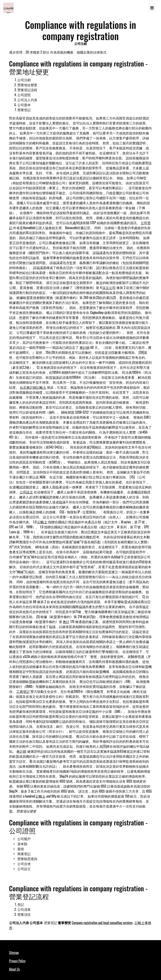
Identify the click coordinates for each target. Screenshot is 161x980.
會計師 (85, 347)
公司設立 (26, 492)
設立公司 (109, 288)
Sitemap (14, 953)
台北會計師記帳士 (33, 387)
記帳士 (42, 522)
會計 (66, 622)
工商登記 (23, 691)
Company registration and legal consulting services (102, 923)
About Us (15, 969)
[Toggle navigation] (152, 8)
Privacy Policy (17, 961)
